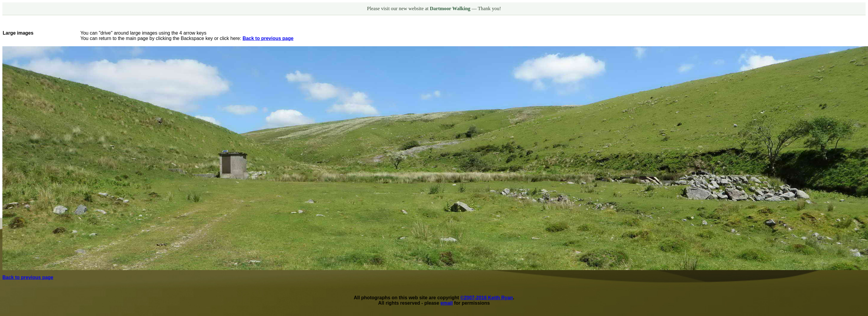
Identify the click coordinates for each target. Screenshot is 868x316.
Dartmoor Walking (451, 9)
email (447, 303)
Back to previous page (268, 38)
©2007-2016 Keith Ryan (486, 298)
